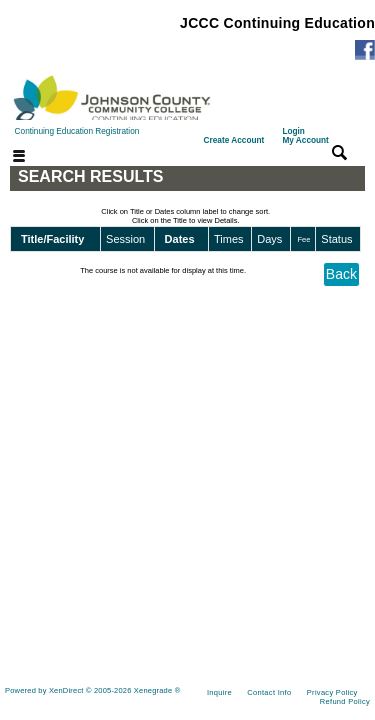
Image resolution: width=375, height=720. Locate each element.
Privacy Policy (332, 692)
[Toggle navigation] (7, 157)
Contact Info (269, 692)
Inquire (219, 692)
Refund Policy (345, 701)
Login (305, 136)
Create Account (234, 140)
